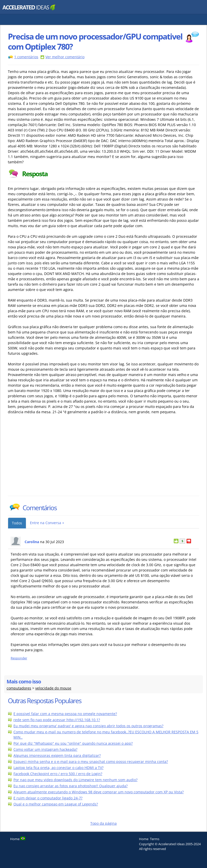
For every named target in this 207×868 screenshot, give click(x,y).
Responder (19, 658)
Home (144, 839)
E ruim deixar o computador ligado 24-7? (48, 798)
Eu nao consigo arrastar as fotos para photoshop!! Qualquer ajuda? (71, 786)
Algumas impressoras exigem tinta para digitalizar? (57, 755)
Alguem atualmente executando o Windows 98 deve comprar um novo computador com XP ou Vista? (99, 792)
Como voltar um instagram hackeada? (45, 749)
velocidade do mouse (53, 688)
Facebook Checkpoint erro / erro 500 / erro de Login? (58, 774)
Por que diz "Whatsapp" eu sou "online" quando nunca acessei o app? (73, 743)
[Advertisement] (52, 458)
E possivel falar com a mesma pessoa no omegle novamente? (65, 714)
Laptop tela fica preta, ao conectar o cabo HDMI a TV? (58, 768)
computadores (19, 688)
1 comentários (26, 57)
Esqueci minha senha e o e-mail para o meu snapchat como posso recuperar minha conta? (91, 762)
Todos (17, 523)
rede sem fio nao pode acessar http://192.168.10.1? (57, 720)
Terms (155, 839)
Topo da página (103, 823)
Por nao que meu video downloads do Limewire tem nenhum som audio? (75, 780)
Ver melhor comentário (65, 57)
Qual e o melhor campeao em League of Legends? (56, 804)
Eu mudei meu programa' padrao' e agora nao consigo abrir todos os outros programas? (88, 726)
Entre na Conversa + (47, 523)
